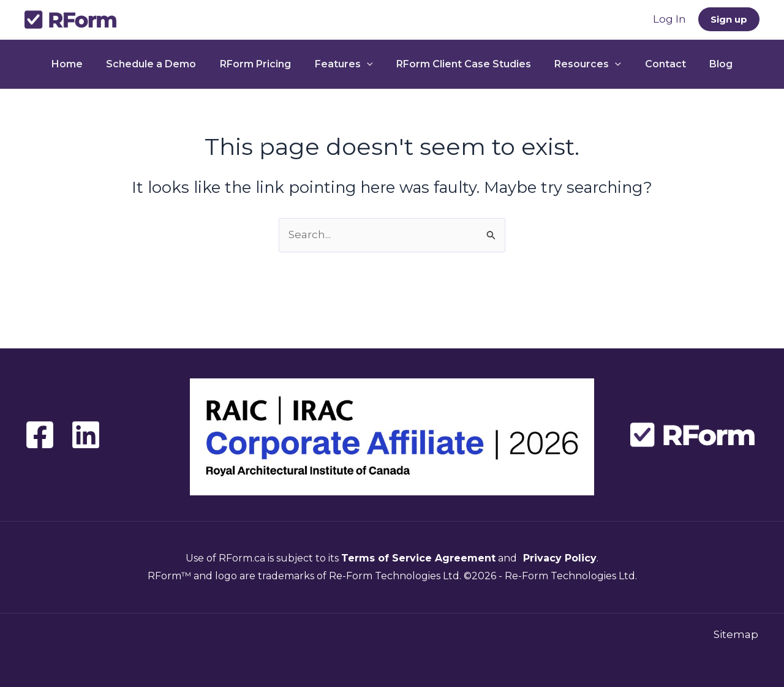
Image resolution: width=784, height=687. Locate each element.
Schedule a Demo (161, 64)
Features (346, 64)
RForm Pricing (262, 64)
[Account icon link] (669, 20)
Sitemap (737, 634)
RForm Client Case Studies (462, 64)
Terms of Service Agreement (418, 558)
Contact (655, 64)
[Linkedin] (86, 435)
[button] (729, 19)
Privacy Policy (558, 558)
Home (81, 64)
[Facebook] (40, 435)
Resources (582, 64)
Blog (707, 64)
